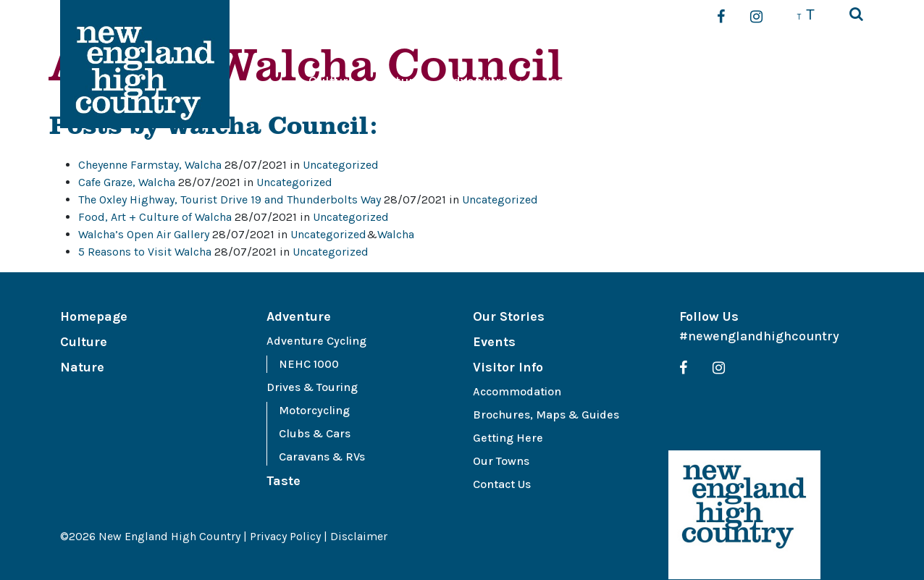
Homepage (94, 316)
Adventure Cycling (316, 341)
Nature (400, 81)
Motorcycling (314, 410)
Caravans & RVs (322, 457)
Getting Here (508, 438)
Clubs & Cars (315, 433)
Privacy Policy (285, 536)
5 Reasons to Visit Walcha (145, 252)
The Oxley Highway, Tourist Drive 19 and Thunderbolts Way (230, 199)
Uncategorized (341, 165)
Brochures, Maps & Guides (546, 415)
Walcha (396, 234)
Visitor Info (805, 81)
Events (727, 81)
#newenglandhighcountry (759, 336)
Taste (561, 81)
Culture (332, 81)
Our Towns (501, 461)
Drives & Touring (312, 387)
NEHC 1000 (309, 364)
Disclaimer (359, 536)
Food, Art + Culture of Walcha (155, 217)
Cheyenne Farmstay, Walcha (150, 165)
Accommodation (517, 391)
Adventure (476, 81)
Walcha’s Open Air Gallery (144, 234)
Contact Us (502, 484)
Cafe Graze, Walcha (127, 182)
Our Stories (635, 81)
